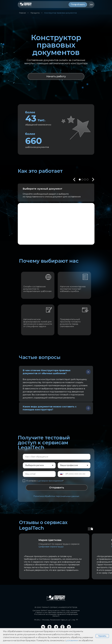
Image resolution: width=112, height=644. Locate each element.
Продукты (35, 13)
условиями (72, 640)
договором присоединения (51, 481)
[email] (39, 474)
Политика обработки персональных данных (56, 496)
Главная (22, 13)
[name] (57, 457)
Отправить (57, 488)
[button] (78, 5)
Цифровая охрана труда (51, 547)
